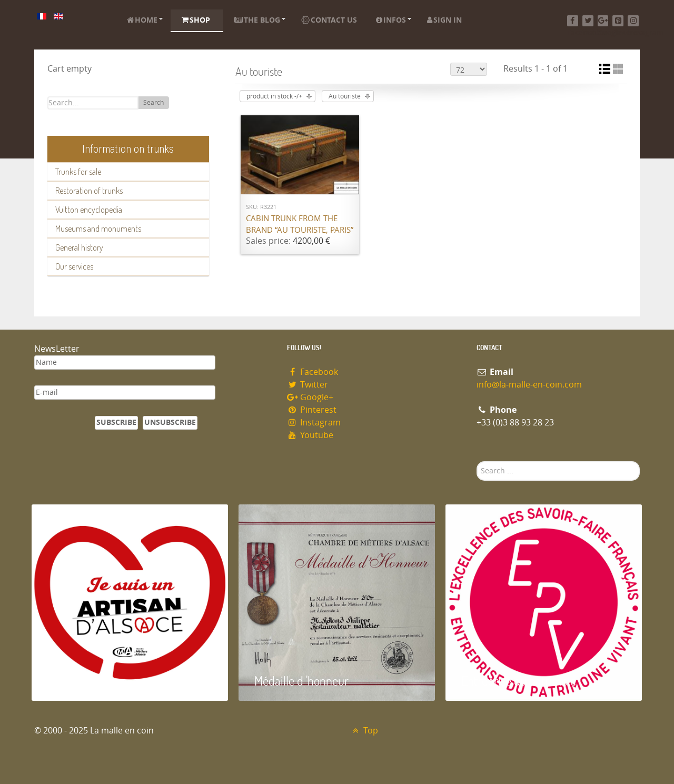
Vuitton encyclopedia (89, 210)
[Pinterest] (618, 21)
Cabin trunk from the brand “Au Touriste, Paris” (300, 225)
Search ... (477, 462)
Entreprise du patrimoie (519, 681)
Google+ (310, 397)
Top (364, 731)
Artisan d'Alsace (85, 681)
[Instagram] (633, 21)
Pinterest (312, 410)
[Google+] (603, 21)
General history (79, 247)
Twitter (308, 385)
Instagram (314, 423)
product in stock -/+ (274, 96)
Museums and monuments (98, 229)
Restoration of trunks (89, 191)
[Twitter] (588, 21)
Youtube (310, 435)
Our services (74, 266)
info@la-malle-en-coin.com (529, 385)
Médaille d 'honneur (301, 681)
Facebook (313, 372)
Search (153, 103)
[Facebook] (573, 21)
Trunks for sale (78, 172)
